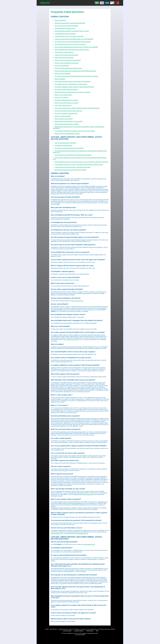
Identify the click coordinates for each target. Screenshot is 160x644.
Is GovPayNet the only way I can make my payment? (69, 36)
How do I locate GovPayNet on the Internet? (67, 63)
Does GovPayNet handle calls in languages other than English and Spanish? (76, 71)
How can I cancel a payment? (63, 116)
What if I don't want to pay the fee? (64, 58)
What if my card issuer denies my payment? (67, 103)
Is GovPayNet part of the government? (65, 34)
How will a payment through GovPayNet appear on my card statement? (74, 39)
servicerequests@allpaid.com (76, 503)
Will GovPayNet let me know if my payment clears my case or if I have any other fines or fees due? (81, 162)
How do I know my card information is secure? (67, 134)
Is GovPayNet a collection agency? (64, 52)
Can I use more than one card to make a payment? (69, 111)
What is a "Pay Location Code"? (63, 95)
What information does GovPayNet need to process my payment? (72, 92)
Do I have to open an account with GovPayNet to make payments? (73, 42)
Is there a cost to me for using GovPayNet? (66, 55)
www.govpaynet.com (56, 534)
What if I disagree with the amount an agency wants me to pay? (72, 50)
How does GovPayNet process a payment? (66, 100)
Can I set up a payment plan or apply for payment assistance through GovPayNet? (77, 108)
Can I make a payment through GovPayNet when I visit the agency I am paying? (76, 76)
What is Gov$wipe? (60, 79)
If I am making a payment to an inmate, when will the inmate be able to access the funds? (79, 165)
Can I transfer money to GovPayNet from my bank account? (71, 84)
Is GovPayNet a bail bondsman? (63, 146)
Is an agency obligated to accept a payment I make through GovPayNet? (74, 87)
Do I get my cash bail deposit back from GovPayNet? (69, 148)
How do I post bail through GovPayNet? (65, 143)
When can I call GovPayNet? (62, 74)
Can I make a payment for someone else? (66, 113)
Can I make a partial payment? (63, 105)
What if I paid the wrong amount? (64, 119)
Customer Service (79, 631)
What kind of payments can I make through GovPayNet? (70, 23)
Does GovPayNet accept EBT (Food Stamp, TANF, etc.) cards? (72, 31)
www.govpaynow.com (77, 301)
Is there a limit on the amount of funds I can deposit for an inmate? (73, 167)
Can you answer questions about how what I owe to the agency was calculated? (76, 47)
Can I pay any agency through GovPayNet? (66, 26)
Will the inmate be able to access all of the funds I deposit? (71, 170)
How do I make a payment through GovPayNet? (68, 60)
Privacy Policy (90, 631)
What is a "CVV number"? (62, 98)
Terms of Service (67, 631)
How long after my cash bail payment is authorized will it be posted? (73, 155)
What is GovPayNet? (60, 20)
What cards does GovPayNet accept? (65, 28)
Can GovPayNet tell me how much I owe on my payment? (70, 44)
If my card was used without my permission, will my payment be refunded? (75, 131)
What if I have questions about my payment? (67, 124)
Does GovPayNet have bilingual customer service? (68, 68)
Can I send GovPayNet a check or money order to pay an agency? (73, 82)
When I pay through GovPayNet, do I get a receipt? (69, 121)
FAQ (97, 631)
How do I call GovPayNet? (62, 66)
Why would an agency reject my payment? (66, 90)
